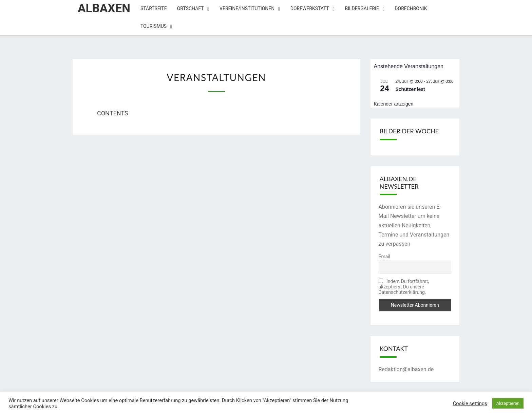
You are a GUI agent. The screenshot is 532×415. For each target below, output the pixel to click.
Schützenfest (410, 89)
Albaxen (104, 8)
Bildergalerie (362, 8)
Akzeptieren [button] (508, 403)
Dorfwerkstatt (310, 8)
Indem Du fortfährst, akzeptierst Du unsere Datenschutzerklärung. (404, 287)
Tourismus (154, 26)
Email (385, 257)
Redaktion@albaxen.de (406, 369)
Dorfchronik (411, 8)
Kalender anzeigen (394, 104)
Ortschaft (191, 8)
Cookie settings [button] (470, 403)
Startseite (154, 8)
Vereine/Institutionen (247, 8)
